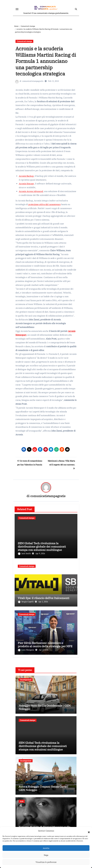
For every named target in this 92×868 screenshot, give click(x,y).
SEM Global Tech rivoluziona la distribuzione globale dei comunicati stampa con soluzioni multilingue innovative (42, 548)
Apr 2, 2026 (43, 602)
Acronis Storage (26, 184)
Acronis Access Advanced (31, 191)
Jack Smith (25, 553)
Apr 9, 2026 (40, 553)
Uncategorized (26, 680)
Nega (46, 855)
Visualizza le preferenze (46, 862)
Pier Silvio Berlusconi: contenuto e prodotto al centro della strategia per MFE (45, 645)
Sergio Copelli (26, 602)
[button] (88, 831)
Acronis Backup (26, 176)
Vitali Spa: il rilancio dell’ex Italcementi (44, 598)
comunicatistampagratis (33, 81)
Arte (22, 801)
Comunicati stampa (24, 41)
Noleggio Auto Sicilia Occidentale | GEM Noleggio (45, 707)
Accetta (46, 848)
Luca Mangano (26, 650)
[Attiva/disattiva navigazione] (17, 9)
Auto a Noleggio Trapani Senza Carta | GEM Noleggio (43, 788)
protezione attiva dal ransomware (45, 204)
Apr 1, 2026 (44, 650)
